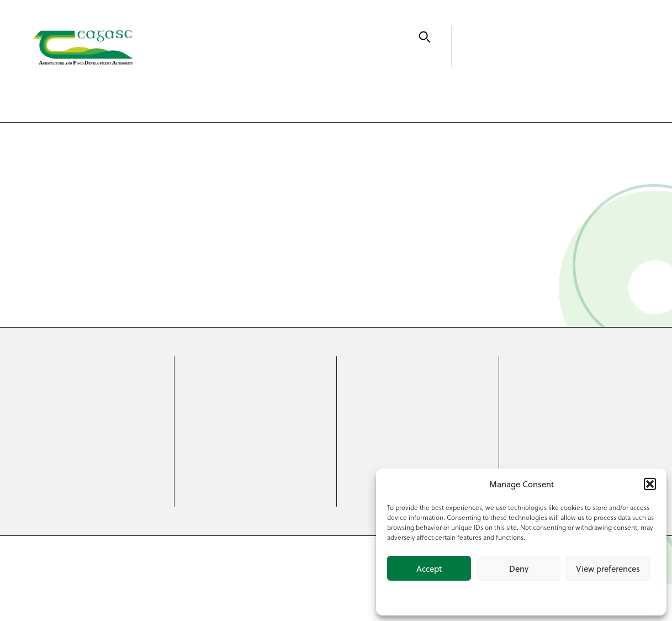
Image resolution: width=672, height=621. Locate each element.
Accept (429, 569)
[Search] (425, 37)
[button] (650, 484)
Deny (519, 569)
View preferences (608, 569)
